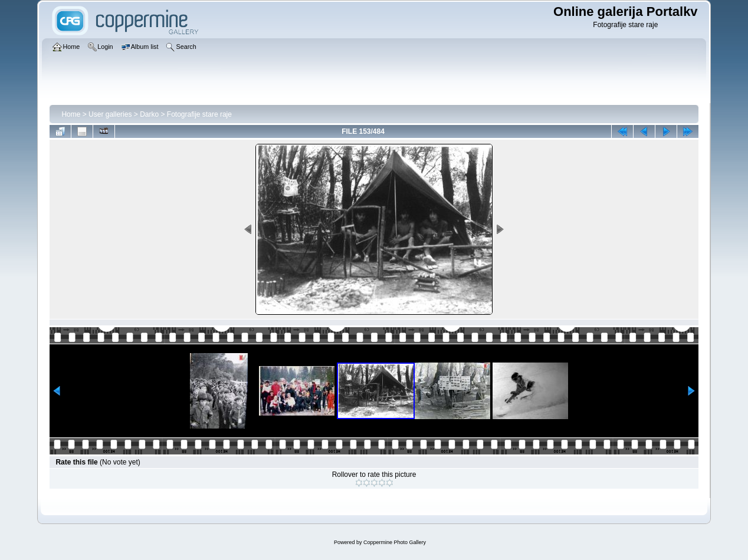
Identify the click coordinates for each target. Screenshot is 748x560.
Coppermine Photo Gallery (395, 542)
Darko (149, 114)
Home (71, 114)
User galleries (110, 114)
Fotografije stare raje (199, 114)
